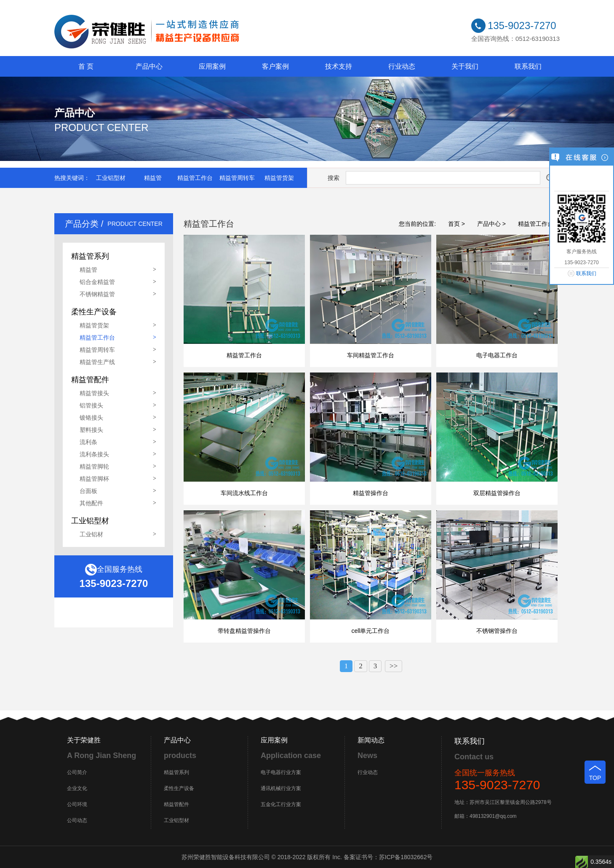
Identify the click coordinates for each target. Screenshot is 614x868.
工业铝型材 (111, 178)
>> (394, 666)
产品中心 (149, 66)
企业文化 (77, 788)
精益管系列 (176, 772)
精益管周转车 (237, 178)
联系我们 (528, 66)
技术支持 (339, 66)
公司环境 (77, 804)
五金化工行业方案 (281, 804)
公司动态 (77, 820)
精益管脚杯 (94, 479)
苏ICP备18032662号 (406, 857)
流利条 (88, 442)
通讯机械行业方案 (281, 788)
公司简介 (77, 772)
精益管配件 (176, 804)
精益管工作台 (195, 178)
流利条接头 (94, 454)
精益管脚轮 (94, 466)
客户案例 (275, 66)
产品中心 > (491, 224)
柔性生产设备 (179, 788)
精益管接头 (94, 393)
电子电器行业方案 (281, 772)
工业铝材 (91, 534)
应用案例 (212, 66)
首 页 (86, 66)
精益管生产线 (97, 362)
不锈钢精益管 (97, 294)
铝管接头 (91, 405)
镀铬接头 (91, 418)
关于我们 (465, 66)
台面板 (88, 491)
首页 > (456, 224)
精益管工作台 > (538, 224)
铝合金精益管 (97, 282)
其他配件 (91, 503)
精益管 (153, 178)
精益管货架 (279, 178)
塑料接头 (91, 430)
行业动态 (402, 66)
